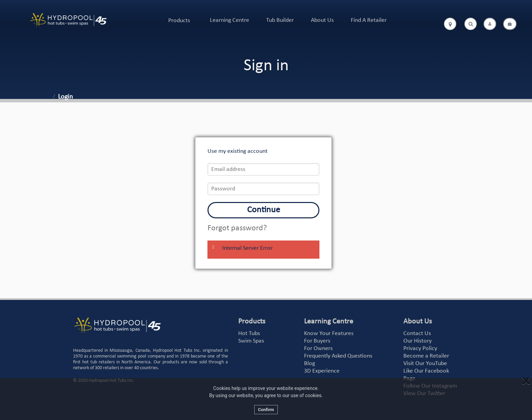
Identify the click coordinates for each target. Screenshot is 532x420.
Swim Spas (251, 341)
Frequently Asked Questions (338, 356)
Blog (310, 364)
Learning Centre (229, 20)
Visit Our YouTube (425, 364)
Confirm (266, 410)
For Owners (318, 349)
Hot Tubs (249, 334)
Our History (418, 341)
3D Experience (322, 371)
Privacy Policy (420, 349)
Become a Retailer (426, 356)
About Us (322, 20)
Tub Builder (280, 20)
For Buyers (317, 341)
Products (179, 21)
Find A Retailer (369, 20)
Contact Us (417, 334)
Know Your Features (329, 334)
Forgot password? (237, 228)
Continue (264, 210)
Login (66, 97)
